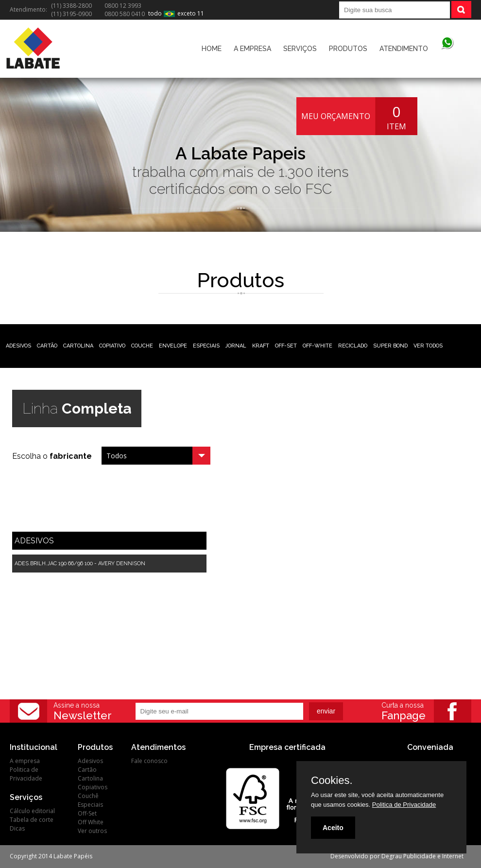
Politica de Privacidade (26, 774)
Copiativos (93, 787)
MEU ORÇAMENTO (336, 116)
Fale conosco (149, 761)
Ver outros (92, 831)
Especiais (90, 805)
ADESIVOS (18, 346)
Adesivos (90, 761)
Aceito (333, 828)
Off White (91, 822)
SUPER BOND (390, 346)
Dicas (17, 828)
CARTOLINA (78, 346)
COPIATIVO (112, 346)
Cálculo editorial (32, 811)
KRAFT (261, 346)
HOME (212, 49)
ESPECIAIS (206, 346)
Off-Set (87, 813)
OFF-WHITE (318, 346)
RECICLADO (353, 346)
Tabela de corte (32, 820)
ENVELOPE (173, 346)
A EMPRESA (252, 49)
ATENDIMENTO (404, 49)
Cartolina (90, 778)
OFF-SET (286, 346)
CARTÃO (47, 346)
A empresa (25, 761)
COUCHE (142, 346)
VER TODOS (428, 346)
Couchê (88, 796)
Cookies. (332, 781)
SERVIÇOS (300, 49)
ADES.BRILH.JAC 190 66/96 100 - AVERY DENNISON (80, 564)
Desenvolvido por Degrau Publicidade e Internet (397, 856)
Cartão (87, 770)
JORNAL (236, 346)
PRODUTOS (348, 49)
